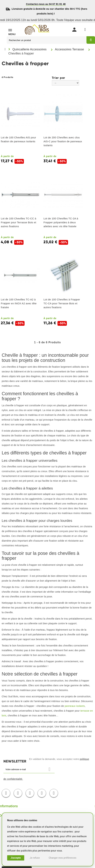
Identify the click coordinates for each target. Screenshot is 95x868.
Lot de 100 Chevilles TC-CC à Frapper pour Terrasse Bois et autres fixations (19, 222)
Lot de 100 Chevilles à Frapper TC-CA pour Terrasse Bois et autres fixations (62, 303)
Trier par (59, 78)
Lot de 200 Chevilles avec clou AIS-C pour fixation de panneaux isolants (63, 141)
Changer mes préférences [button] (63, 858)
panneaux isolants (75, 706)
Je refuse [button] (35, 858)
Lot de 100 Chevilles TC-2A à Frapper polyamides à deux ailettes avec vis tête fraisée (61, 222)
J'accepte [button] (16, 858)
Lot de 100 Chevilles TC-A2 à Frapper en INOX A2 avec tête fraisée (19, 303)
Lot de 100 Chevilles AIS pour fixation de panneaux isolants (18, 139)
